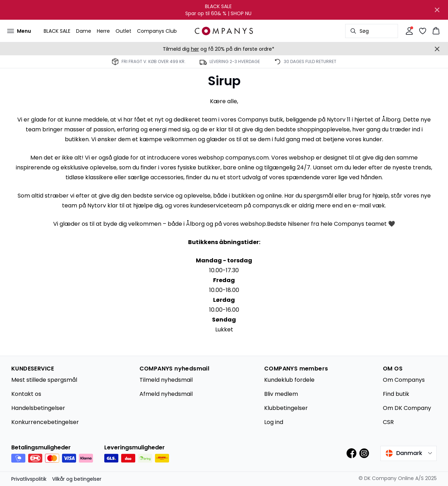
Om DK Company (407, 408)
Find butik (396, 394)
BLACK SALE (57, 31)
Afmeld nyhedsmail (166, 394)
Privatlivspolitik (29, 479)
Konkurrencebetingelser (45, 422)
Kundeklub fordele (289, 380)
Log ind (274, 422)
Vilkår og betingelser (77, 479)
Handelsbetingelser (38, 408)
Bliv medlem (281, 394)
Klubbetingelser (286, 408)
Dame (84, 31)
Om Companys (404, 380)
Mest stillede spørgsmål (44, 380)
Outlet (123, 31)
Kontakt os (26, 394)
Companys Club (157, 31)
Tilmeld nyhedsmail (166, 380)
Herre (103, 31)
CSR (388, 422)
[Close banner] (437, 10)
